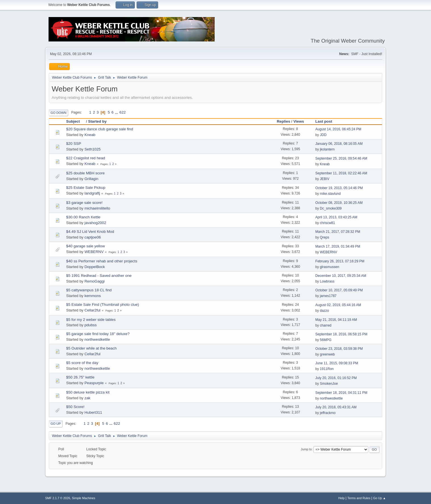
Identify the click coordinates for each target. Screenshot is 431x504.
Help (342, 498)
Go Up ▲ (379, 498)
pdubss (90, 325)
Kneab (90, 135)
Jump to (306, 449)
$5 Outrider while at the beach (91, 348)
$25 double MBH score (85, 173)
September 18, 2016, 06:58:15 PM (341, 334)
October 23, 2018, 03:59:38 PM (339, 349)
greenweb (328, 354)
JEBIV (325, 179)
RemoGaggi (94, 281)
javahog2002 (95, 223)
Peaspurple (94, 383)
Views (299, 121)
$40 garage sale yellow (85, 246)
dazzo (325, 311)
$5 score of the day (82, 363)
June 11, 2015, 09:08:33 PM (337, 363)
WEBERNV (94, 252)
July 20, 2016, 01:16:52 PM (336, 378)
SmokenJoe (329, 384)
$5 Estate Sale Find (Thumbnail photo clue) (102, 305)
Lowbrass (327, 281)
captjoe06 (93, 237)
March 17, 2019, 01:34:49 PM (338, 246)
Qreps (325, 237)
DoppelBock (95, 267)
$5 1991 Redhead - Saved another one (99, 276)
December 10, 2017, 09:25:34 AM (341, 276)
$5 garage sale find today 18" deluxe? (98, 334)
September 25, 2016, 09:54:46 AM (341, 158)
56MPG (326, 340)
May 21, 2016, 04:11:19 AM (336, 320)
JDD (323, 135)
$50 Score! (75, 407)
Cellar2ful (92, 310)
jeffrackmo (328, 413)
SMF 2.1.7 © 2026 (58, 498)
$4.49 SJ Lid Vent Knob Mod (90, 232)
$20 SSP (74, 144)
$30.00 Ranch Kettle (83, 217)
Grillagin (91, 179)
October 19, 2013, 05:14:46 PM (339, 188)
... (117, 112)
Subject (76, 121)
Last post (324, 121)
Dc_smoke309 (331, 208)
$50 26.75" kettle (80, 377)
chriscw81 (328, 223)
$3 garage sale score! (84, 203)
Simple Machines (83, 498)
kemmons (93, 296)
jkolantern (327, 149)
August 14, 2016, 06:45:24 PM (338, 129)
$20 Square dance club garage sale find (100, 129)
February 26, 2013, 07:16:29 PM (340, 261)
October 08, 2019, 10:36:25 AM (339, 203)
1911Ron (327, 369)
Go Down (58, 113)
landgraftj (92, 193)
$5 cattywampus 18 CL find (89, 290)
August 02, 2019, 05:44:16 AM (338, 305)
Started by (97, 121)
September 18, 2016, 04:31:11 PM (341, 393)
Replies (284, 121)
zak (87, 398)
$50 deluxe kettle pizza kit (88, 392)
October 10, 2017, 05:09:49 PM (339, 290)
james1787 (328, 296)
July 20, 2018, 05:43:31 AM (336, 407)
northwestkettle (97, 339)
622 (122, 112)
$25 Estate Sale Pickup (86, 188)
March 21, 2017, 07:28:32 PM (338, 232)
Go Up (56, 424)
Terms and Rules (359, 498)
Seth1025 (92, 149)
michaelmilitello (97, 208)
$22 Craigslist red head (86, 158)
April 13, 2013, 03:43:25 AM (336, 217)
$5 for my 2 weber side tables (91, 320)
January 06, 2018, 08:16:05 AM (339, 144)
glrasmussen (330, 267)
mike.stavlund (330, 194)
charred (326, 325)
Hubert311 (93, 412)
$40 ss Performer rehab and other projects (102, 261)
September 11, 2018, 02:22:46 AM (341, 173)
